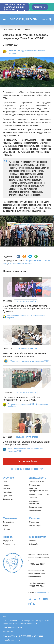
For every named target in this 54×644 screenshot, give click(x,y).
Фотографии (8, 522)
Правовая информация (13, 627)
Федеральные (9, 540)
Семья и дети (35, 485)
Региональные (9, 544)
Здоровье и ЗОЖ (34, 261)
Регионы (35, 518)
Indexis (18, 640)
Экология (33, 498)
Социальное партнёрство (20, 264)
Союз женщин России (24, 19)
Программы (8, 495)
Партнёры (7, 492)
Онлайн (33, 540)
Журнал (6, 529)
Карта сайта (8, 632)
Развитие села (36, 507)
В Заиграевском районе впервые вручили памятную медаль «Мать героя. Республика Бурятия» (26, 309)
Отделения (34, 522)
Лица (5, 481)
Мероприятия (38, 537)
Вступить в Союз (27, 461)
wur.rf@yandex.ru (42, 592)
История (6, 485)
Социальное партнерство (35, 502)
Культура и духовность (26, 301)
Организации (35, 525)
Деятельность (38, 478)
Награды (7, 488)
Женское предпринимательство (39, 489)
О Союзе (8, 478)
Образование (35, 510)
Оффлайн (34, 544)
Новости (8, 537)
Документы (8, 499)
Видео (6, 525)
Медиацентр (11, 518)
